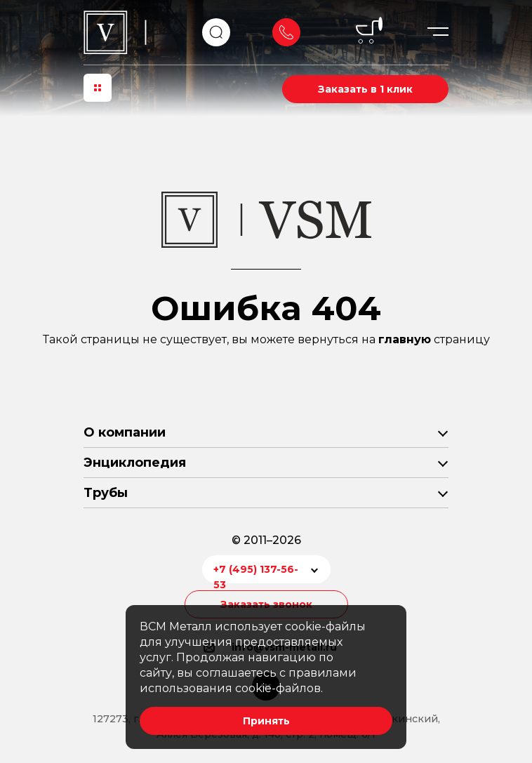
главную (405, 339)
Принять (266, 721)
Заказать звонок (286, 32)
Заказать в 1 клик (365, 89)
